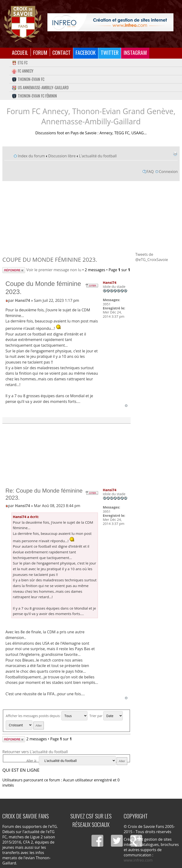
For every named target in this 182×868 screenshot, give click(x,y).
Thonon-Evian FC (28, 79)
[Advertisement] (91, 216)
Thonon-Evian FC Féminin (34, 96)
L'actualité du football (98, 156)
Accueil (20, 52)
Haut (126, 406)
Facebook (86, 52)
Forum (40, 52)
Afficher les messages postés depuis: (47, 716)
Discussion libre (62, 156)
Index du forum (31, 156)
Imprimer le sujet (175, 154)
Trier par (106, 716)
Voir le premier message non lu (54, 270)
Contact (61, 52)
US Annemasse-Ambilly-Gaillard (40, 88)
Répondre (14, 270)
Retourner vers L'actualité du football (35, 752)
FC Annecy (23, 71)
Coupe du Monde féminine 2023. (50, 259)
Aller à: (32, 761)
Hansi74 (23, 300)
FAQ (150, 172)
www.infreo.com (138, 860)
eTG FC (20, 63)
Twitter (110, 52)
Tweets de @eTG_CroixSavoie (152, 257)
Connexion (168, 172)
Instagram (135, 52)
